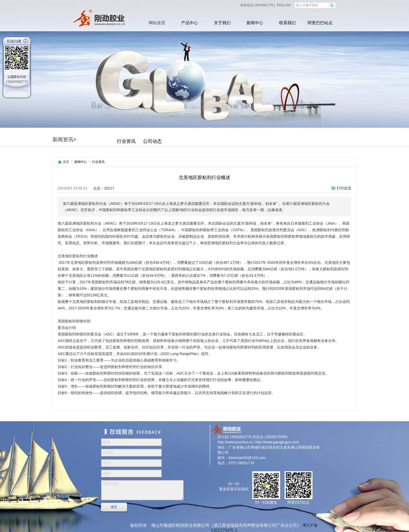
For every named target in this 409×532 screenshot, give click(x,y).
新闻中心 (255, 23)
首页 (66, 162)
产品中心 (190, 23)
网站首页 (157, 23)
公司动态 (152, 141)
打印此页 (344, 188)
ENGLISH (283, 5)
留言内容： (142, 490)
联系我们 (287, 23)
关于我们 (222, 23)
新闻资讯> (64, 139)
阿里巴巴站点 (320, 23)
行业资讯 (126, 141)
